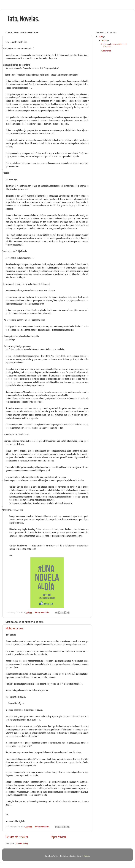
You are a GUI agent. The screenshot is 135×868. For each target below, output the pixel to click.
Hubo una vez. (15, 628)
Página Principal (58, 837)
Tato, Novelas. (23, 19)
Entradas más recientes (17, 837)
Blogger (86, 856)
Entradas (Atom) (22, 844)
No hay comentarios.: (43, 613)
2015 (101, 37)
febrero (104, 41)
